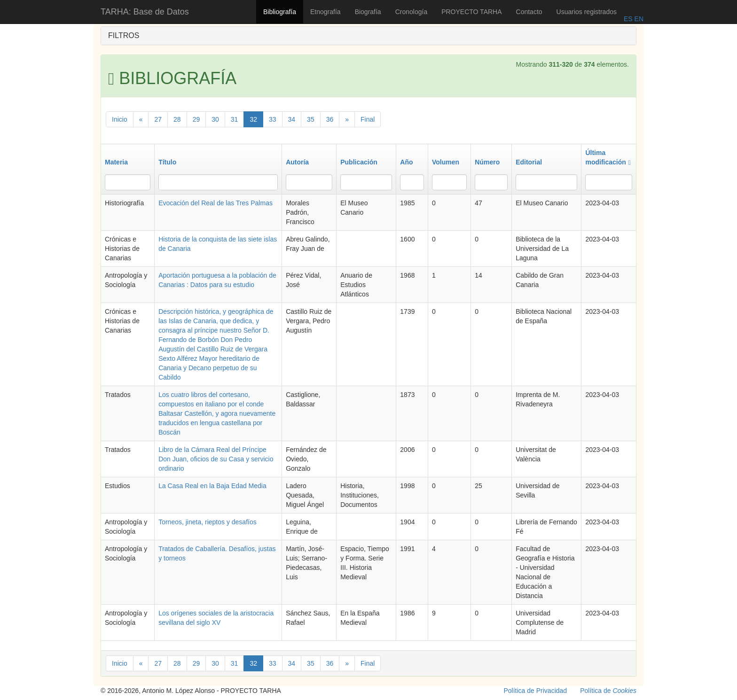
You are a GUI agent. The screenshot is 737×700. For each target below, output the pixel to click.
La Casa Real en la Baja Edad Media (212, 486)
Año (406, 162)
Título (167, 162)
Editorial (529, 162)
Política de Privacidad (536, 691)
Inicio (120, 119)
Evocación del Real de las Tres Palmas (216, 203)
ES (628, 19)
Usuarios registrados (587, 12)
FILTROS (124, 35)
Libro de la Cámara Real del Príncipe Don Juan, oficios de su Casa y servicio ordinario (216, 459)
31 (235, 119)
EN (638, 19)
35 (311, 119)
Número (487, 162)
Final (368, 119)
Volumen (446, 162)
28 (177, 119)
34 (292, 119)
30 (215, 119)
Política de (608, 691)
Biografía (368, 12)
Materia (116, 162)
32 (253, 119)
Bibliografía (280, 12)
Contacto (529, 12)
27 (158, 119)
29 (196, 119)
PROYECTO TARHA (471, 12)
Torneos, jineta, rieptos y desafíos (208, 522)
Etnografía (325, 12)
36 (330, 119)
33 (273, 119)
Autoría (297, 162)
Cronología (412, 12)
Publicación (359, 162)
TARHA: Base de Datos (145, 12)
